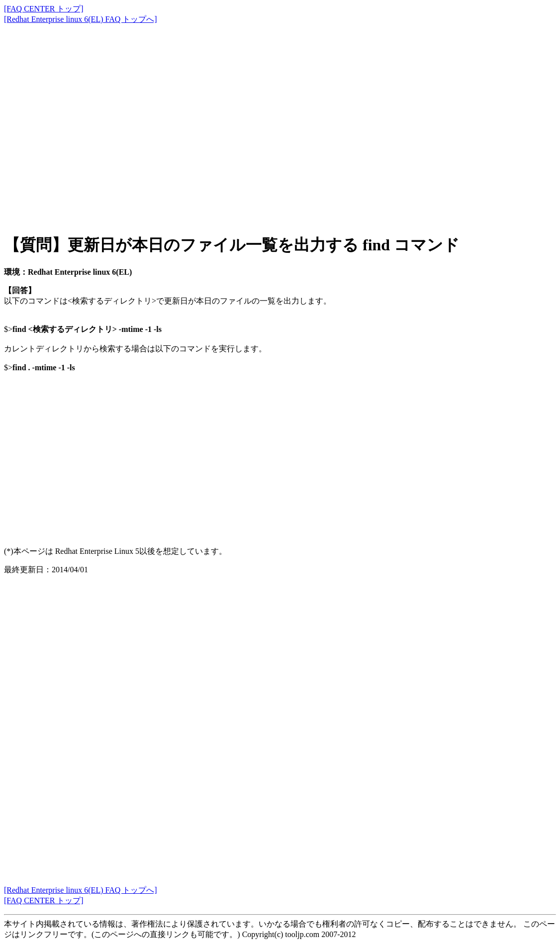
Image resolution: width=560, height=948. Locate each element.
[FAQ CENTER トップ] (44, 9)
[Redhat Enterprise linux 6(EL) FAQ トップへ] (81, 19)
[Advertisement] (280, 119)
